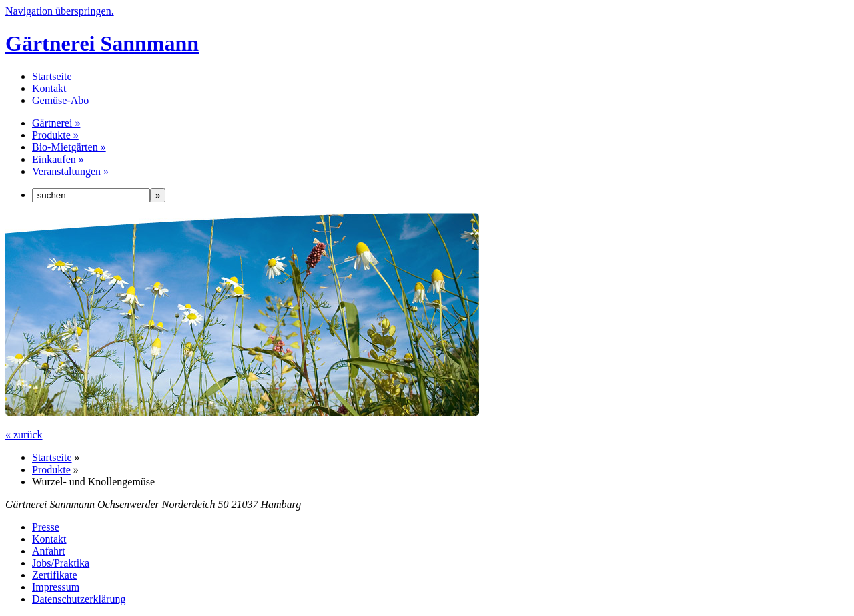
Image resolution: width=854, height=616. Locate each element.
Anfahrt (49, 551)
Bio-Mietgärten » (69, 147)
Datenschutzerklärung (79, 599)
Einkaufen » (58, 159)
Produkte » (55, 135)
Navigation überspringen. (60, 11)
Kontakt (49, 88)
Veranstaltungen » (70, 171)
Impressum (56, 587)
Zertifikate (55, 575)
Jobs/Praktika (61, 563)
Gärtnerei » (56, 123)
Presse (46, 527)
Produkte (51, 470)
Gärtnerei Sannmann (102, 43)
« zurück (24, 435)
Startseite (52, 76)
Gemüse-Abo (60, 100)
